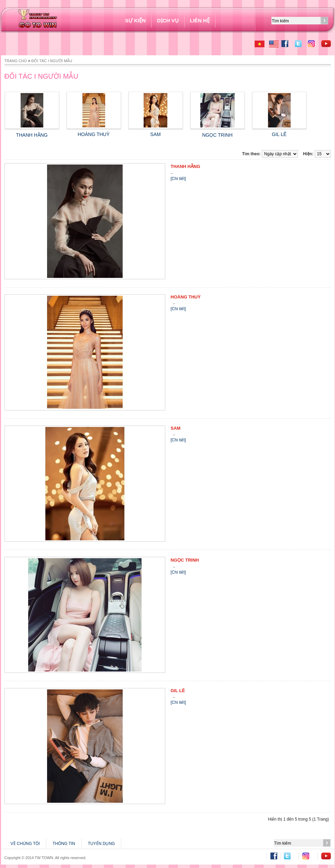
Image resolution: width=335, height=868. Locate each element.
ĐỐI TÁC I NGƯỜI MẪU (52, 61)
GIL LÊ (279, 132)
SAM (156, 132)
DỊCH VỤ (168, 20)
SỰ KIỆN (135, 20)
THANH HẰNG (186, 166)
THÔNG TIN (64, 844)
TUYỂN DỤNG (102, 844)
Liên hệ (200, 20)
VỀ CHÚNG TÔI (25, 844)
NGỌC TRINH (185, 560)
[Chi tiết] (178, 179)
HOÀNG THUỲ (94, 132)
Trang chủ (16, 61)
